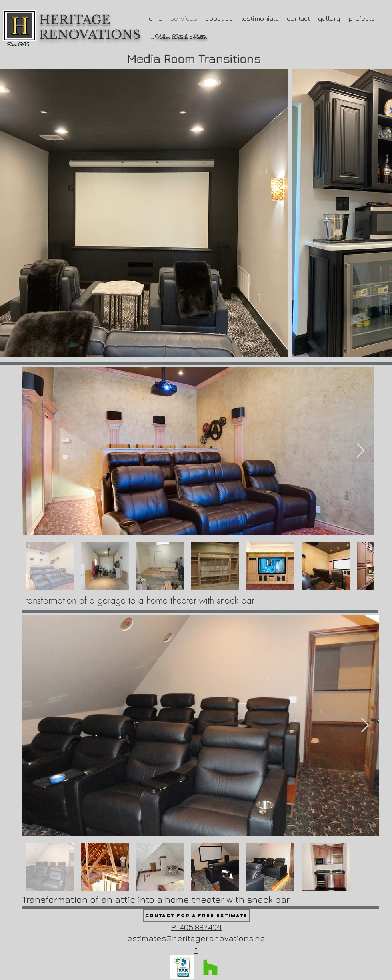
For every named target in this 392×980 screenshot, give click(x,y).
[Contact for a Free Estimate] (196, 915)
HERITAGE (77, 20)
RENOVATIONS (90, 35)
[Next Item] (361, 451)
